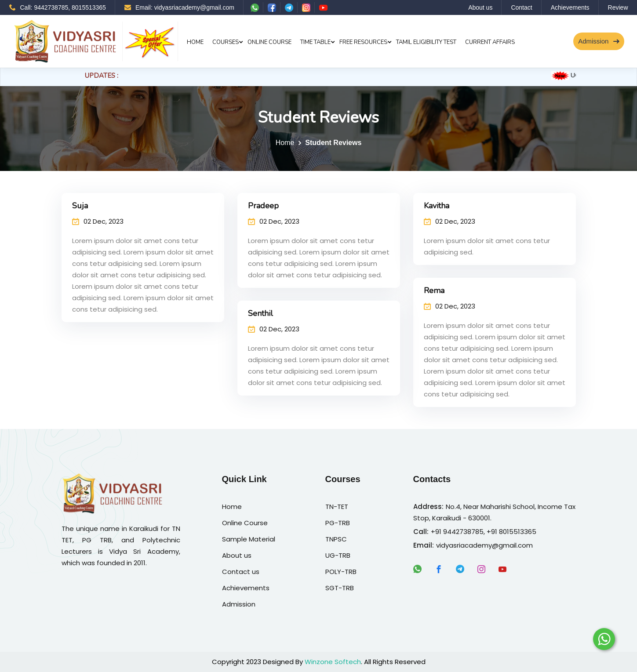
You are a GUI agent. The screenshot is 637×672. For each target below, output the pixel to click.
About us (480, 7)
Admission (599, 41)
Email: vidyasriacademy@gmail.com (179, 7)
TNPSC (336, 539)
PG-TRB (338, 523)
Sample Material (249, 539)
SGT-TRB (340, 588)
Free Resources (363, 42)
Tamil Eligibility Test (426, 42)
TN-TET (337, 507)
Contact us (241, 572)
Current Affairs (490, 42)
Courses (226, 42)
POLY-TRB (341, 572)
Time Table (315, 42)
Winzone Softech (333, 662)
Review (618, 7)
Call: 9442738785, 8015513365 (58, 7)
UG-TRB (338, 555)
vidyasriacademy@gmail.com (484, 545)
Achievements (570, 7)
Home (195, 42)
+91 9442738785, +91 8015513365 (484, 532)
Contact (521, 7)
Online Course (269, 42)
